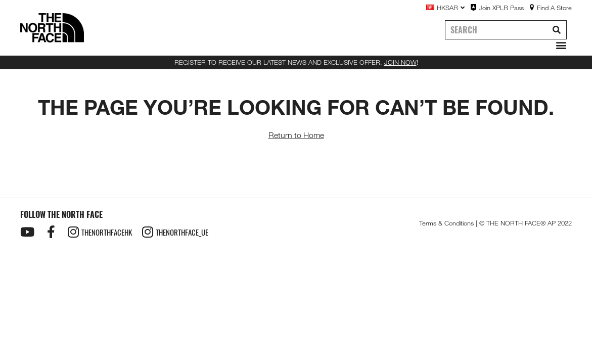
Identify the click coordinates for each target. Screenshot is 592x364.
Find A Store (554, 8)
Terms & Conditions (446, 223)
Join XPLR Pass (501, 8)
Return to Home (296, 135)
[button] (559, 45)
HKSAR (451, 8)
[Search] (557, 30)
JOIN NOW (400, 62)
